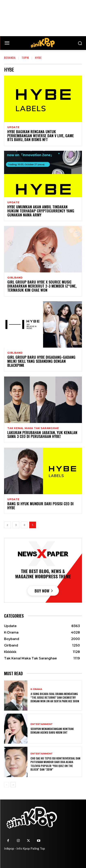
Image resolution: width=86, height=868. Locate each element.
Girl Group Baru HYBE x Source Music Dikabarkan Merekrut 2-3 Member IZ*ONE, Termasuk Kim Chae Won (42, 286)
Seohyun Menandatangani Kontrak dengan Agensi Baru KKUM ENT (52, 730)
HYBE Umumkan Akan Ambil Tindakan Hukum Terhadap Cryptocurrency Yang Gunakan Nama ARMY (41, 211)
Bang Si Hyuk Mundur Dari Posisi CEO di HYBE (40, 506)
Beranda (10, 57)
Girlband (15, 278)
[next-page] (13, 785)
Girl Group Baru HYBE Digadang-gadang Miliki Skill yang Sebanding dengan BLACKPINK (41, 361)
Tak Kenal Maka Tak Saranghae (33, 428)
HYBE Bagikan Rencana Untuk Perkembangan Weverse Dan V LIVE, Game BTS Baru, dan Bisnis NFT (41, 136)
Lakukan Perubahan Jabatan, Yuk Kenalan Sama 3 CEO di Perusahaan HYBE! (42, 435)
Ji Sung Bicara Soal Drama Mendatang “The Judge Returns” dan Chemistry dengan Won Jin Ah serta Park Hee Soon (55, 697)
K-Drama (36, 689)
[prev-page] (8, 525)
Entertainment (42, 724)
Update (13, 127)
